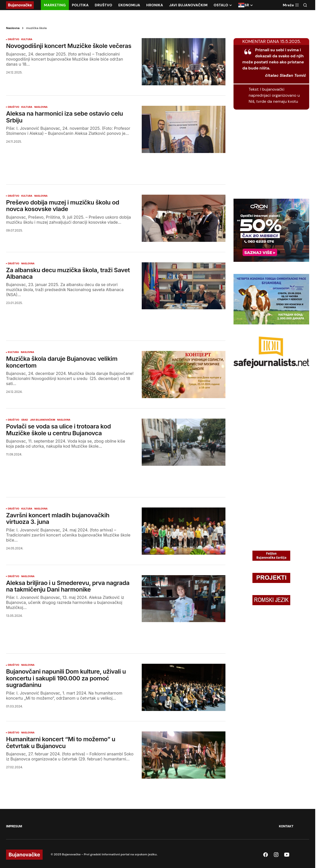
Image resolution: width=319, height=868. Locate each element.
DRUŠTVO (13, 39)
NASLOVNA (41, 107)
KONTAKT (286, 826)
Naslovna (13, 28)
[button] (305, 5)
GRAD (25, 420)
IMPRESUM (14, 826)
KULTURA (27, 39)
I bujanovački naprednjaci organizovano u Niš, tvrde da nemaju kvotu (274, 95)
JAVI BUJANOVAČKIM (43, 420)
